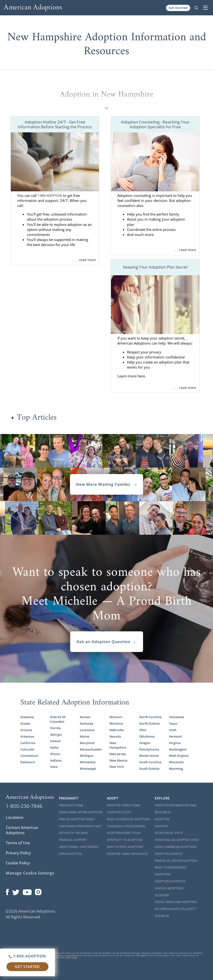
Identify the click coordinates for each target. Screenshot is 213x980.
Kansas (85, 717)
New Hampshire (118, 745)
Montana (116, 723)
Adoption (162, 819)
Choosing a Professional (126, 826)
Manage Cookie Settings (30, 873)
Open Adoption (70, 854)
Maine (84, 736)
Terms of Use (18, 843)
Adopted (161, 826)
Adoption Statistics (170, 881)
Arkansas (27, 736)
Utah (173, 730)
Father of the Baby (74, 833)
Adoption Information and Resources (176, 809)
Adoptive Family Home (124, 805)
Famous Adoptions (169, 888)
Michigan (87, 756)
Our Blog (162, 916)
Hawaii (55, 741)
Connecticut (29, 756)
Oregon (145, 743)
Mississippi (88, 769)
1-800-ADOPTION (50, 196)
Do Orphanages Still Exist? (175, 909)
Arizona (26, 730)
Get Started (178, 8)
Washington (178, 749)
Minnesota (88, 762)
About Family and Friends (79, 847)
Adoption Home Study (124, 833)
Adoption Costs (119, 812)
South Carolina (150, 762)
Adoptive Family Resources (127, 854)
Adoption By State (169, 833)
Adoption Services (169, 854)
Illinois (55, 754)
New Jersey (118, 754)
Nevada (115, 736)
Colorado (27, 749)
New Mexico (118, 760)
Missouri (116, 717)
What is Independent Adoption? (171, 871)
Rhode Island (149, 756)
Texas (173, 723)
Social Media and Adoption (176, 902)
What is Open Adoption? (125, 847)
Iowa (54, 767)
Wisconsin (176, 762)
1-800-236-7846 (24, 806)
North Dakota (150, 723)
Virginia (175, 743)
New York (117, 767)
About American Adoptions (176, 847)
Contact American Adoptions (22, 830)
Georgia (56, 734)
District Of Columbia (58, 719)
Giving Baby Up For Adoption (81, 812)
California (28, 743)
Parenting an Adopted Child (177, 840)
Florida (55, 728)
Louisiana (87, 730)
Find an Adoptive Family (77, 819)
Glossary (162, 895)
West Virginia (179, 756)
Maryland (87, 743)
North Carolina (150, 717)
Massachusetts (91, 749)
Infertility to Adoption (125, 840)
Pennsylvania (149, 749)
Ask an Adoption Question (106, 642)
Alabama (27, 717)
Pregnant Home (71, 805)
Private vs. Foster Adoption (176, 861)
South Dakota (149, 769)
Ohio (143, 730)
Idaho (54, 747)
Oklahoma (147, 736)
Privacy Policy (18, 853)
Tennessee (176, 717)
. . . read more (85, 260)
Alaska (25, 723)
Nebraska (117, 730)
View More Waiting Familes (107, 484)
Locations (15, 817)
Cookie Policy (18, 863)
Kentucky (86, 723)
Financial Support (73, 840)
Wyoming (176, 769)
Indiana (56, 760)
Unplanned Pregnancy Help (80, 826)
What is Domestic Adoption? (129, 819)
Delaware (28, 762)
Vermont (175, 736)
